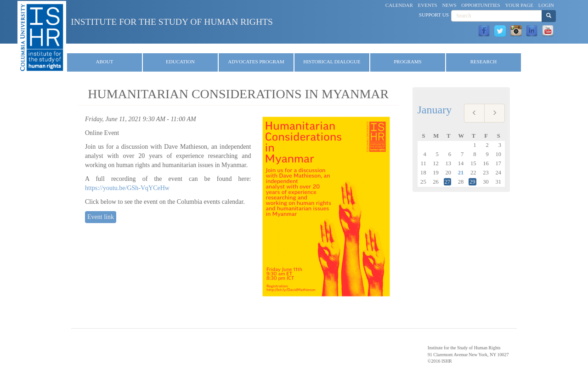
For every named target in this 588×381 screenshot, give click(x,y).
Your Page (519, 5)
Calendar (399, 5)
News (449, 5)
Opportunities (481, 5)
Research (483, 62)
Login (546, 5)
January (435, 110)
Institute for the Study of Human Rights (172, 22)
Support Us (434, 15)
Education (180, 62)
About (105, 62)
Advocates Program (256, 62)
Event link (101, 217)
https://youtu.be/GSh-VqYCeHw (127, 188)
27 (448, 182)
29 (472, 182)
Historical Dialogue (332, 62)
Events (428, 5)
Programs (408, 62)
